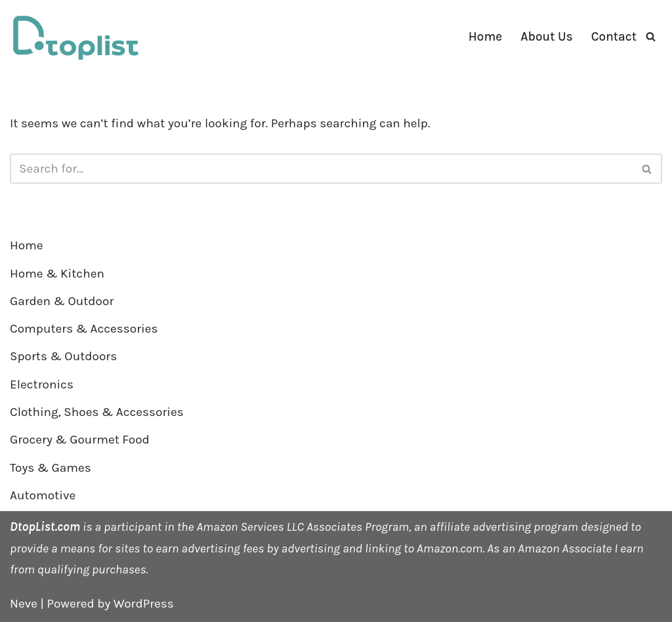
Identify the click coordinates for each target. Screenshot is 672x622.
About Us (547, 37)
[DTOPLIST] (75, 37)
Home (485, 37)
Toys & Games (51, 468)
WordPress (144, 604)
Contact (614, 37)
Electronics (42, 384)
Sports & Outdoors (63, 356)
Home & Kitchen (57, 274)
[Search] (651, 36)
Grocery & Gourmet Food (80, 440)
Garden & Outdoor (62, 301)
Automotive (43, 495)
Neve (24, 604)
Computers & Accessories (84, 329)
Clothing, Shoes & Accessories (97, 412)
